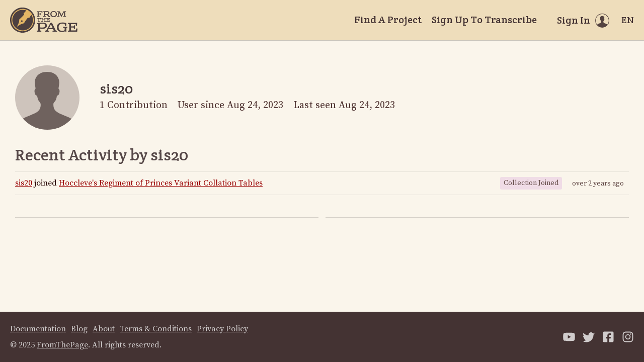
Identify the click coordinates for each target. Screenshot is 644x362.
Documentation (38, 329)
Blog (79, 329)
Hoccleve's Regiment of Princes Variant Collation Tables (161, 183)
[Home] (44, 20)
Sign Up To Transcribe (484, 20)
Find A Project (388, 20)
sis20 (24, 183)
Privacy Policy (222, 329)
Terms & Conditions (156, 329)
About (104, 329)
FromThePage (62, 345)
